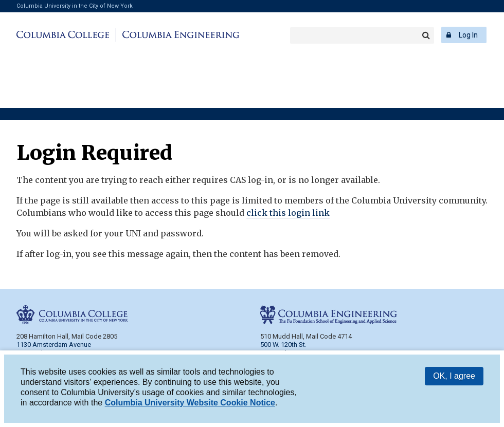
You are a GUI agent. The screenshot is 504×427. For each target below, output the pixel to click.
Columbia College (65, 35)
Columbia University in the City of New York (75, 6)
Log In (468, 35)
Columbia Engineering (179, 35)
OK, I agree (454, 377)
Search (426, 35)
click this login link (288, 213)
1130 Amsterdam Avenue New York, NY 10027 (54, 349)
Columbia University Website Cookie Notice (190, 404)
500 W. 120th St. (283, 345)
